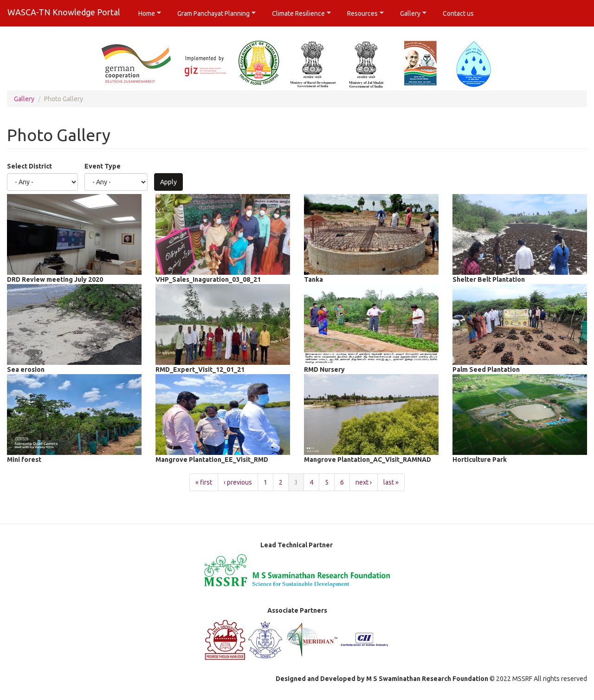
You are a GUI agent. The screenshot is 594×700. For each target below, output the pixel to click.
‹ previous (238, 482)
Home (146, 14)
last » (391, 482)
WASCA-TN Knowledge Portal (64, 12)
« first (204, 482)
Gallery (410, 14)
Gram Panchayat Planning (213, 14)
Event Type (103, 166)
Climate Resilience (298, 14)
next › (364, 482)
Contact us (458, 13)
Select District (29, 166)
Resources (362, 14)
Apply (168, 182)
